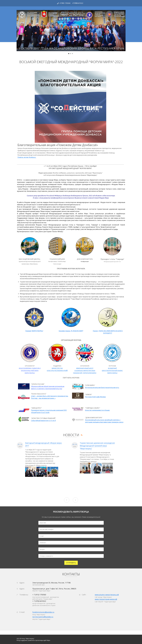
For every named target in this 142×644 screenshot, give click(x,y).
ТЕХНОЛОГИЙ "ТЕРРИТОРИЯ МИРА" (85, 373)
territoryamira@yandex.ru (43, 617)
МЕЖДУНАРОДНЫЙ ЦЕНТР (85, 368)
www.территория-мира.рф (106, 599)
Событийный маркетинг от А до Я (43, 421)
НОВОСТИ (71, 435)
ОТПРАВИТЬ (71, 563)
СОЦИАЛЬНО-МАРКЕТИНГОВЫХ (85, 371)
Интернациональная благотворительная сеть (102, 388)
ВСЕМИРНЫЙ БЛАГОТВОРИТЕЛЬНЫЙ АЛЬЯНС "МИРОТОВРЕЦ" (112, 371)
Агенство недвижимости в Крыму (97, 410)
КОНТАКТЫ (71, 574)
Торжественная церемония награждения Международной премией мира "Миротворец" (97, 446)
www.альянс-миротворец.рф (107, 595)
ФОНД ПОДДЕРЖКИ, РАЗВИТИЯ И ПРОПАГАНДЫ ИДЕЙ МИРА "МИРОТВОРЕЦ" (30, 371)
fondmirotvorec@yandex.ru (43, 612)
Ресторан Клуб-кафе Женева (95, 397)
